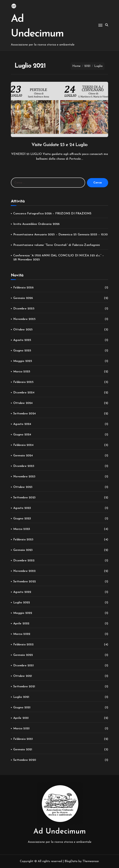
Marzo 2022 (22, 634)
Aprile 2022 (21, 624)
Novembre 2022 (24, 571)
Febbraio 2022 (23, 645)
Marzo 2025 (22, 372)
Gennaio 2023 (23, 550)
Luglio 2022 (22, 603)
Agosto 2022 (22, 592)
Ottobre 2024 (23, 403)
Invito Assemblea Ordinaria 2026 (36, 224)
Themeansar (91, 861)
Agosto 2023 (22, 508)
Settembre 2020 (25, 760)
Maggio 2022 (23, 613)
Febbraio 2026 (23, 288)
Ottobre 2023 (23, 487)
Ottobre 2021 (23, 676)
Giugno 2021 (22, 708)
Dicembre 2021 (23, 666)
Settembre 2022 (24, 582)
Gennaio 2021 (23, 750)
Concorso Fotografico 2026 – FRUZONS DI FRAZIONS (52, 214)
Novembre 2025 (24, 319)
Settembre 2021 (24, 687)
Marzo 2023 (22, 529)
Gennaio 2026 (23, 298)
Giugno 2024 (22, 435)
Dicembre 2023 (24, 466)
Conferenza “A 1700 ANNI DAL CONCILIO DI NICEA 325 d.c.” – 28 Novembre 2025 (59, 258)
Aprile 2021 (21, 718)
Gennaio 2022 (23, 655)
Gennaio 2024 (23, 456)
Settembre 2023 (24, 498)
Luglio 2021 (21, 697)
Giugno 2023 (22, 519)
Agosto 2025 (22, 340)
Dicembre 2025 (24, 309)
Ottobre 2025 (23, 330)
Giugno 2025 (22, 351)
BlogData (71, 861)
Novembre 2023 (24, 477)
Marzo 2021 (21, 729)
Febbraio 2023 (23, 540)
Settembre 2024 (24, 414)
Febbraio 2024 (23, 445)
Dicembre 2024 (24, 393)
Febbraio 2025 (23, 382)
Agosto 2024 (22, 424)
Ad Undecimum (60, 832)
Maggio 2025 (23, 361)
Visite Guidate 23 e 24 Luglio (60, 145)
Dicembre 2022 (24, 561)
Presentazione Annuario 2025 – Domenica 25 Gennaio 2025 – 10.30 (60, 235)
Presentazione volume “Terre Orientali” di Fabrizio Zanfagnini (57, 245)
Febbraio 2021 (23, 739)
